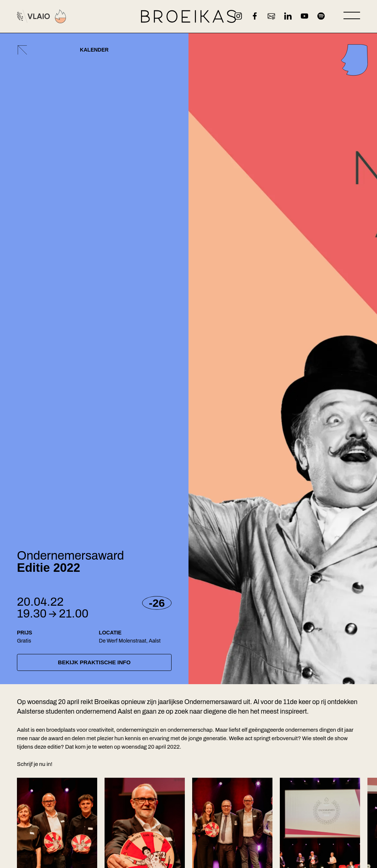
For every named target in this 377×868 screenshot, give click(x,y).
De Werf (108, 641)
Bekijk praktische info (94, 662)
